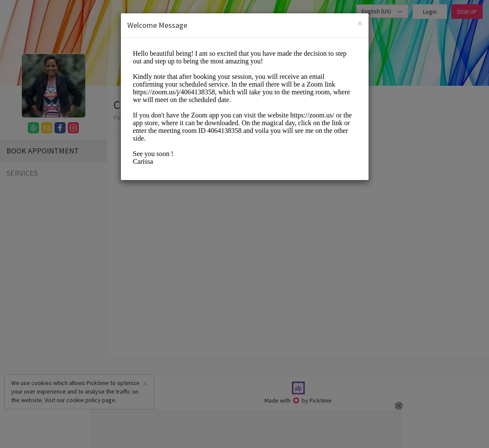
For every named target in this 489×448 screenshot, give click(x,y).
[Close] (360, 23)
